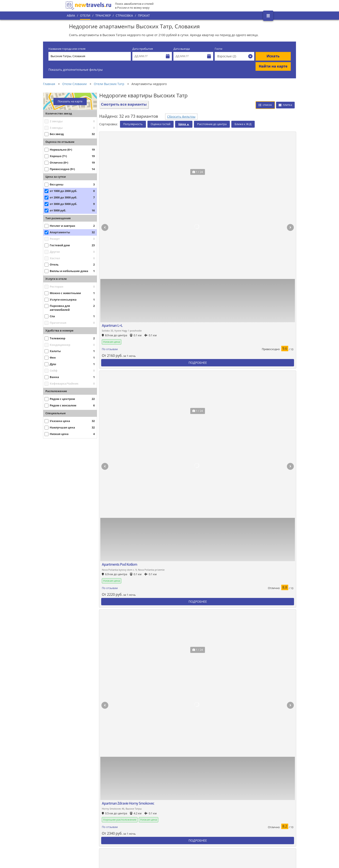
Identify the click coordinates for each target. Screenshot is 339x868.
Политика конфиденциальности (151, 815)
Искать (273, 56)
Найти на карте (273, 66)
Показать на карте (70, 101)
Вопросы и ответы (142, 830)
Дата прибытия (143, 49)
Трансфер (103, 15)
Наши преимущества (83, 817)
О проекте (76, 810)
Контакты (75, 832)
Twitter (256, 800)
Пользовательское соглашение (150, 822)
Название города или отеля (67, 49)
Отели (85, 15)
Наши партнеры (80, 825)
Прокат (144, 15)
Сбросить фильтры (181, 117)
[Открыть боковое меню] (268, 16)
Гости (218, 49)
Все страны (137, 808)
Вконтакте (259, 792)
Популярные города (143, 800)
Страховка (124, 15)
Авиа (71, 15)
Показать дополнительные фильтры (76, 70)
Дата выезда (182, 49)
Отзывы (135, 837)
